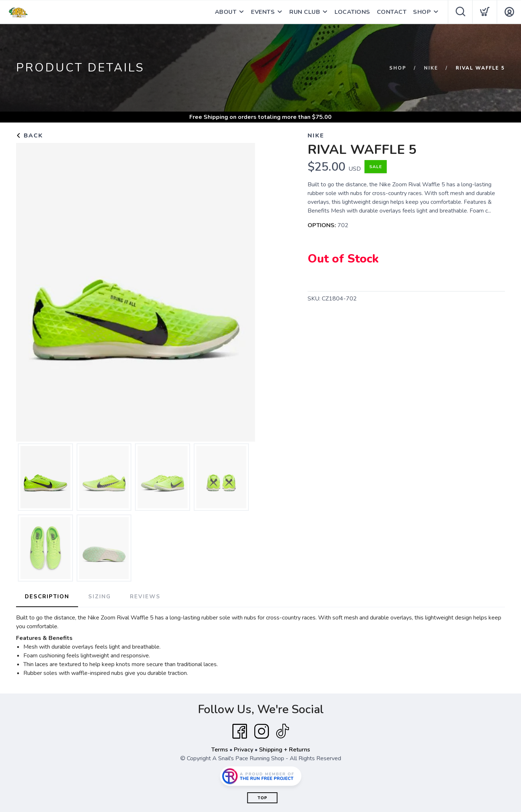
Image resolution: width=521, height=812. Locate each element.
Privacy (244, 750)
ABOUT (226, 12)
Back (30, 136)
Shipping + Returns (285, 750)
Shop (398, 68)
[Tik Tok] (282, 731)
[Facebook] (240, 731)
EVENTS (263, 12)
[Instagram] (262, 731)
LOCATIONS (352, 12)
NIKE (431, 68)
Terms (220, 750)
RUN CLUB (305, 12)
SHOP (422, 12)
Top (263, 798)
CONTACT (392, 12)
